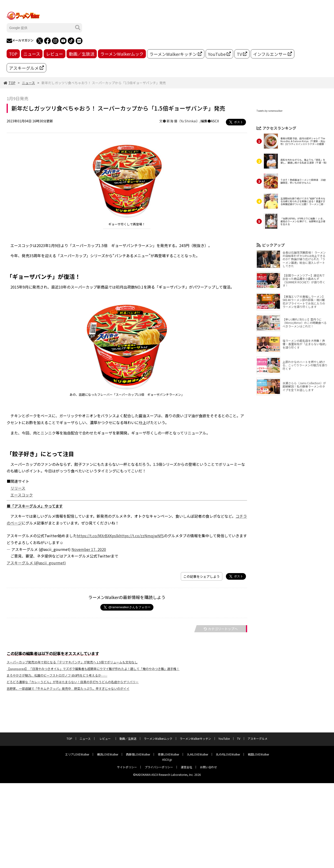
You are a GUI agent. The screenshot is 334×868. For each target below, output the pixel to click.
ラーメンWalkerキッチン (176, 54)
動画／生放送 (82, 54)
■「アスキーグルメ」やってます (35, 506)
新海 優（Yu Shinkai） (183, 121)
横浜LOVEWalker (108, 754)
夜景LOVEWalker (169, 754)
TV (242, 54)
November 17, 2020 (89, 549)
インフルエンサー (273, 54)
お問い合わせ (208, 767)
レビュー (55, 54)
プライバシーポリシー (159, 767)
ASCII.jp (167, 759)
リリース (18, 488)
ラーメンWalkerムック (122, 54)
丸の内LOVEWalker (228, 754)
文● (163, 121)
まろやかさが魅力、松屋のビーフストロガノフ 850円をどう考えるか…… (57, 675)
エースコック (22, 495)
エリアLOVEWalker (77, 754)
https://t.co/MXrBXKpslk (98, 536)
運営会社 (186, 767)
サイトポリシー (127, 767)
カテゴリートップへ (221, 629)
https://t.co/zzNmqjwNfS (142, 536)
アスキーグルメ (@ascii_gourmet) (36, 563)
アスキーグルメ (26, 68)
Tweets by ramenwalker (270, 111)
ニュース (32, 54)
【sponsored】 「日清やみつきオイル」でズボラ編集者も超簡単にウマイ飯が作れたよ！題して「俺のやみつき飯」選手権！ (93, 669)
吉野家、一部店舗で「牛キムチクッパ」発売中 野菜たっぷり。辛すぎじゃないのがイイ (68, 688)
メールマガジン (20, 41)
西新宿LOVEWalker (138, 754)
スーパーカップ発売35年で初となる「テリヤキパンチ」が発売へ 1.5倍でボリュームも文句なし (72, 662)
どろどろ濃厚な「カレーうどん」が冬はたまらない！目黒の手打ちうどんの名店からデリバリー (73, 682)
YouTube (219, 54)
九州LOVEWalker (198, 754)
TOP (13, 54)
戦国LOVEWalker (258, 754)
